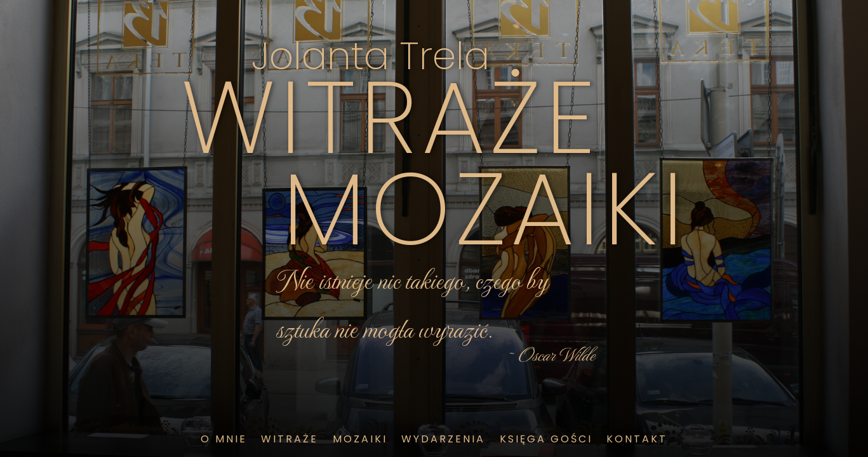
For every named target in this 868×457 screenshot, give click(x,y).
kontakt (637, 439)
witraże (290, 439)
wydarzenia (443, 439)
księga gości (546, 439)
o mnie (224, 439)
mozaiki (360, 439)
